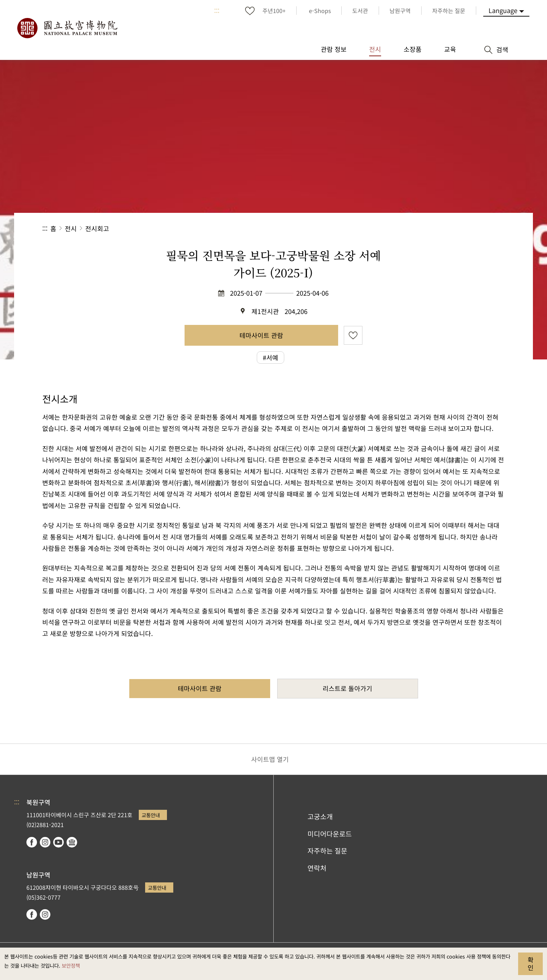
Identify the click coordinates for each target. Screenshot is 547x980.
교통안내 (151, 815)
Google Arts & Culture (72, 842)
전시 (71, 228)
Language (503, 10)
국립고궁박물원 (67, 28)
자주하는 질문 (327, 851)
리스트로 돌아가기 (347, 688)
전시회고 (97, 228)
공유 (428, 229)
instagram (45, 842)
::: (217, 11)
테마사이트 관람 (261, 335)
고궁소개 (320, 816)
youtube (58, 842)
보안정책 (71, 965)
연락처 (317, 868)
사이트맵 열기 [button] (270, 759)
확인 (531, 963)
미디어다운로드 (330, 834)
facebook (32, 842)
